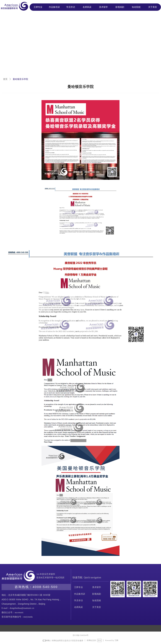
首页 (5, 79)
